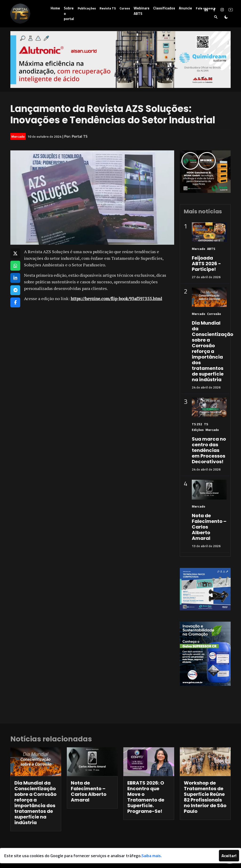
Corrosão (214, 314)
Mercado (18, 136)
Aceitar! (229, 856)
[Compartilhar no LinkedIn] (15, 278)
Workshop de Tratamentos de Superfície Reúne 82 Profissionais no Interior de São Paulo (205, 797)
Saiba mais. (152, 856)
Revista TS (108, 8)
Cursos (125, 8)
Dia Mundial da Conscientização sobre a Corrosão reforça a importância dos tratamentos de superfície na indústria (213, 351)
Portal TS (80, 136)
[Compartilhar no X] (15, 253)
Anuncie (185, 8)
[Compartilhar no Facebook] (15, 302)
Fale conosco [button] (206, 8)
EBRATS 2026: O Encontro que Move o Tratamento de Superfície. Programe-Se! (146, 797)
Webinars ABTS (142, 11)
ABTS (211, 249)
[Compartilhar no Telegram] (15, 290)
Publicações (87, 8)
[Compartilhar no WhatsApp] (15, 266)
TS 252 (197, 424)
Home (55, 8)
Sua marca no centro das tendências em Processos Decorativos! (209, 450)
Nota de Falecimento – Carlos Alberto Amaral (89, 791)
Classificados (164, 8)
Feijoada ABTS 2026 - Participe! (206, 264)
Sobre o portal (69, 13)
